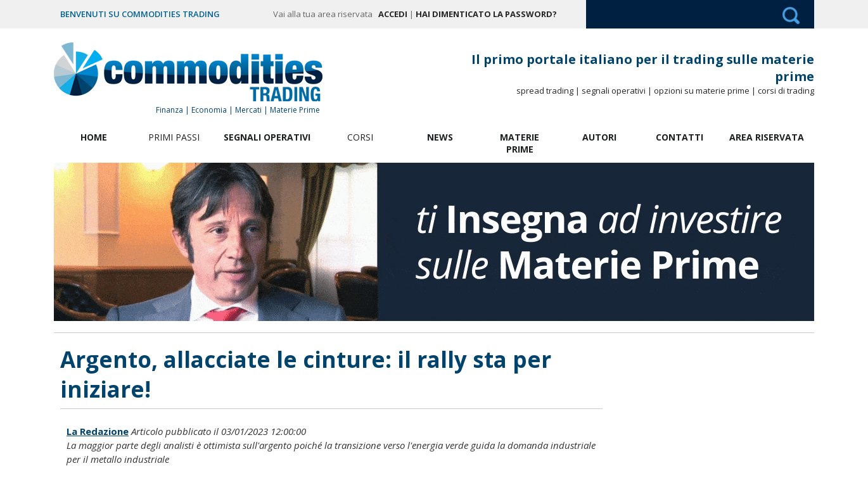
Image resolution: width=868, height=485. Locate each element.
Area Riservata (767, 137)
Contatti (680, 137)
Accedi (393, 14)
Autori (599, 137)
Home (94, 137)
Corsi (360, 137)
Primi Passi (174, 137)
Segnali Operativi (267, 137)
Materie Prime (520, 143)
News (440, 137)
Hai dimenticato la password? (486, 14)
